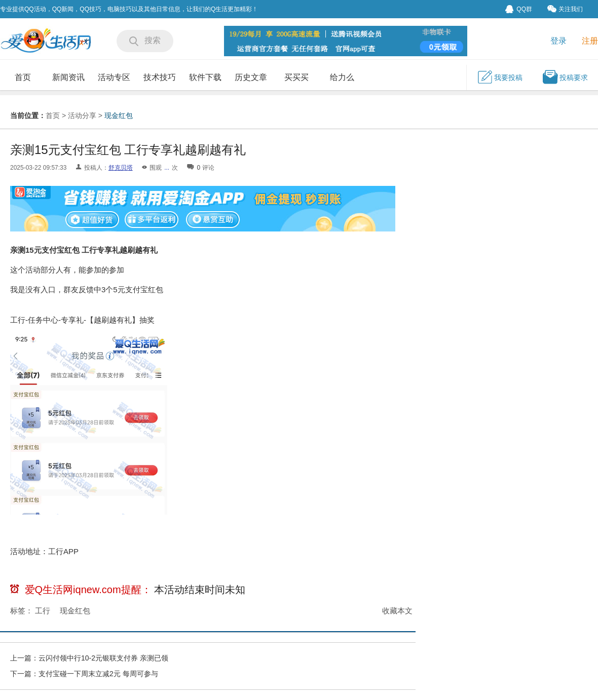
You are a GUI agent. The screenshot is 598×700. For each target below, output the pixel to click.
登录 (558, 41)
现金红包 (119, 115)
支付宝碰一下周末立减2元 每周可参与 (98, 674)
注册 (590, 41)
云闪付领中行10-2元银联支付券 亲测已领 (103, 658)
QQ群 (519, 9)
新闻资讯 (68, 77)
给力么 (342, 77)
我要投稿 (500, 77)
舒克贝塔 (121, 168)
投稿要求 (565, 77)
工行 (43, 611)
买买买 (296, 77)
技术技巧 (160, 77)
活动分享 (82, 115)
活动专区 (114, 77)
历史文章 (251, 77)
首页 (23, 77)
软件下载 (205, 77)
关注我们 (565, 9)
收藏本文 (397, 611)
